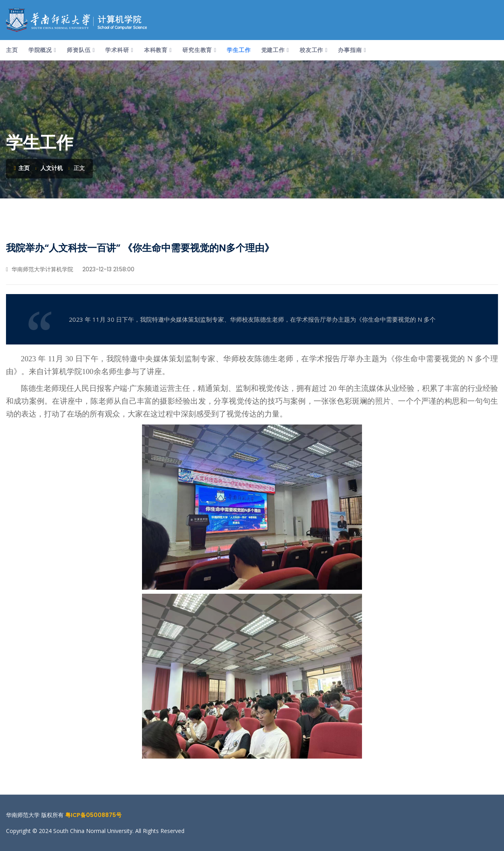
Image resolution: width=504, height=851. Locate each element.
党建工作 (273, 50)
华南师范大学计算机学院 (40, 269)
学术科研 (117, 50)
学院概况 (40, 50)
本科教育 (156, 50)
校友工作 (311, 50)
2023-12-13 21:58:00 (108, 269)
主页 (12, 50)
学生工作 (239, 50)
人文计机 (52, 168)
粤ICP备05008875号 (93, 815)
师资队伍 (79, 50)
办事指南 (350, 50)
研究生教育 (197, 50)
